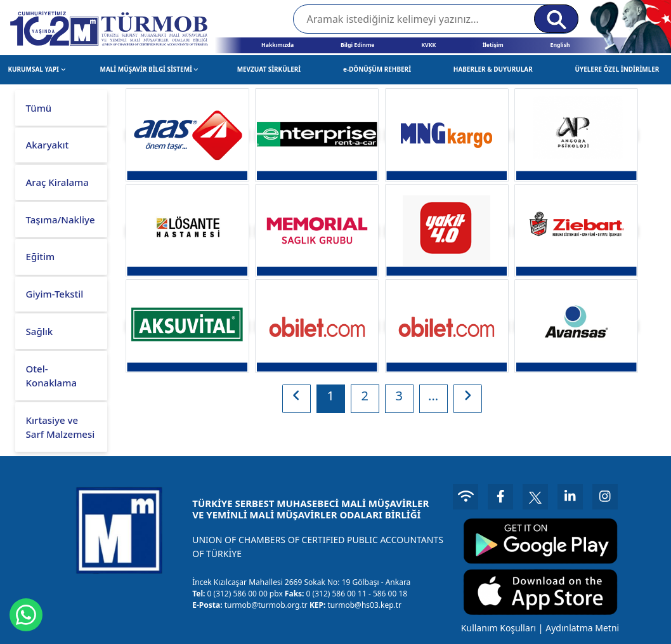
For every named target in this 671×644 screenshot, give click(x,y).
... (433, 396)
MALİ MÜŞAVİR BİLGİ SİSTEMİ (150, 69)
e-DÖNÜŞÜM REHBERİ (377, 69)
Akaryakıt (48, 145)
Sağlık (40, 331)
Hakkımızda (277, 45)
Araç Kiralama (57, 182)
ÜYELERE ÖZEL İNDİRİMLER (617, 69)
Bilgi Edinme (358, 45)
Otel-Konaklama (51, 376)
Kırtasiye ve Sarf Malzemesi (61, 427)
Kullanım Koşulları (498, 628)
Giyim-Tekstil (55, 294)
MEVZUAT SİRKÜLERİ (269, 69)
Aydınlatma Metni (582, 628)
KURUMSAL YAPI (36, 69)
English (560, 45)
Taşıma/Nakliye (61, 220)
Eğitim (41, 256)
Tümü (39, 108)
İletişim (493, 45)
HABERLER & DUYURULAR (493, 69)
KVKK (428, 45)
